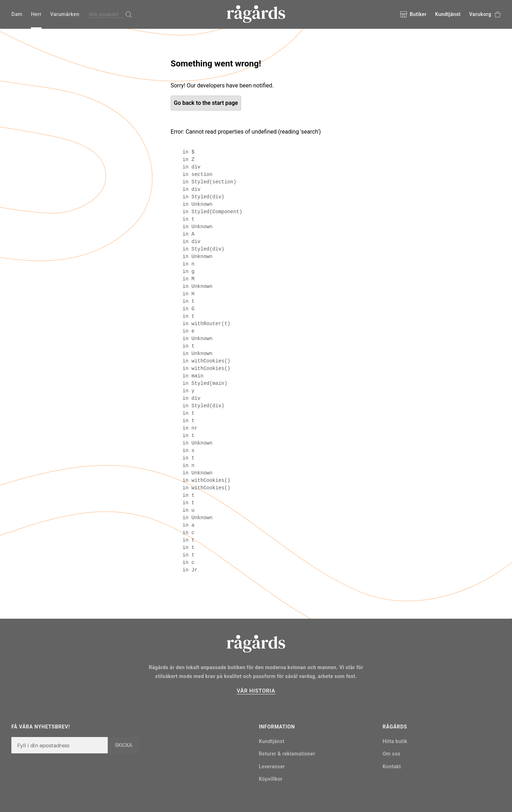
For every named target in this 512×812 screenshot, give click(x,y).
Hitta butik (395, 741)
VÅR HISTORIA (256, 691)
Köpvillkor (271, 779)
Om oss (391, 754)
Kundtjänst (448, 14)
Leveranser (272, 767)
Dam (17, 14)
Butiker (413, 15)
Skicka (124, 745)
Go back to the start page (206, 103)
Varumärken (65, 14)
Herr (36, 14)
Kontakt (392, 767)
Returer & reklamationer (287, 754)
